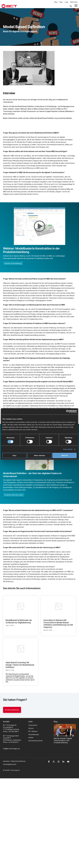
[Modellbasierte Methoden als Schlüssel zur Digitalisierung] (21, 606)
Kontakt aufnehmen (12, 710)
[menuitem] (19, 761)
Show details (68, 449)
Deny (14, 455)
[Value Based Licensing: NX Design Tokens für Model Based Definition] (21, 649)
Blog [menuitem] (56, 2)
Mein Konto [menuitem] (74, 2)
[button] (76, 5)
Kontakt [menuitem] (31, 738)
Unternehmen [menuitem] (33, 725)
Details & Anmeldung (13, 263)
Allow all (65, 455)
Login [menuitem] (67, 2)
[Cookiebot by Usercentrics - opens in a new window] (68, 411)
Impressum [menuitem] (6, 761)
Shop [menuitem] (61, 2)
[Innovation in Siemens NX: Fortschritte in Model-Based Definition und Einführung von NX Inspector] (58, 606)
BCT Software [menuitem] (33, 731)
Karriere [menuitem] (31, 728)
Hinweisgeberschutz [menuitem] (10, 764)
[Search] (71, 6)
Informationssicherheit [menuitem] (35, 741)
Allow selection (39, 455)
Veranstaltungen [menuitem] (34, 734)
